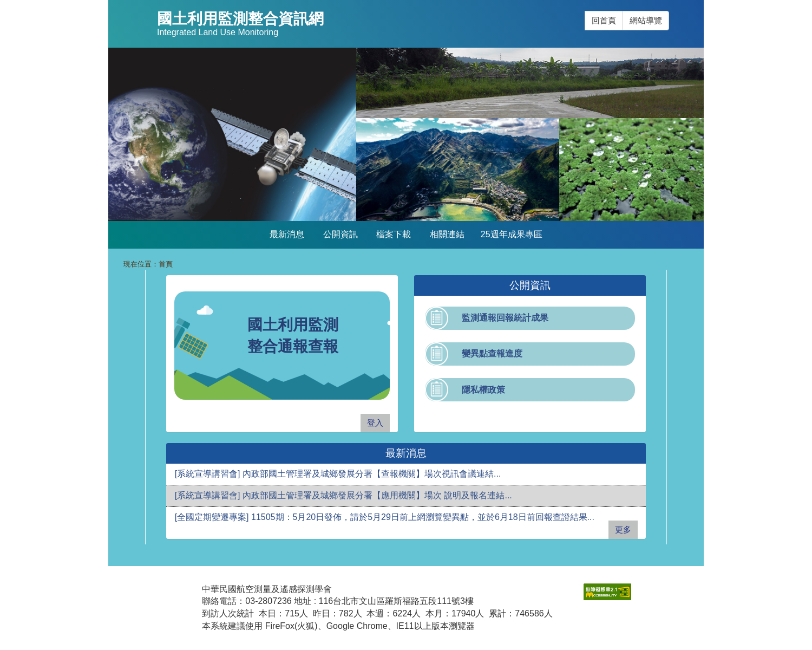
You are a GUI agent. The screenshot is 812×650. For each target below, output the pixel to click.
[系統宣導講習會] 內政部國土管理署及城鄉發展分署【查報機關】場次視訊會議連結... (338, 474)
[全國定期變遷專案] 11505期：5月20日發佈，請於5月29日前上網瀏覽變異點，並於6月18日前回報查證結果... (385, 517)
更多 (623, 529)
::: (585, 11)
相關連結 (447, 234)
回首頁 (604, 20)
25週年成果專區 (512, 234)
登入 (375, 423)
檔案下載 (394, 234)
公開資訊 (340, 234)
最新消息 (287, 234)
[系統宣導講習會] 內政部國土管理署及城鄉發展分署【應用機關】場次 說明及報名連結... (343, 495)
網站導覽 (646, 20)
